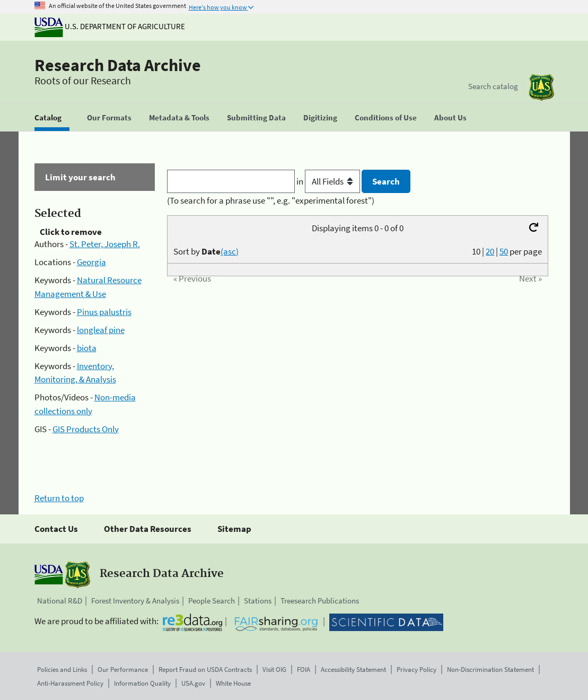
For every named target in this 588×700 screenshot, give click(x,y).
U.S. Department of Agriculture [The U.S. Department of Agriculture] (110, 26)
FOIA (304, 670)
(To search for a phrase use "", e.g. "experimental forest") (271, 200)
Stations (258, 601)
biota (87, 348)
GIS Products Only (86, 429)
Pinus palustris (104, 312)
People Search (212, 601)
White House (233, 683)
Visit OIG (274, 670)
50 (504, 251)
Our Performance (123, 670)
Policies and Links (62, 670)
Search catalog (493, 86)
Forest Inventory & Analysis (135, 601)
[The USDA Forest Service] (541, 87)
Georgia (91, 262)
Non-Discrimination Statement (490, 670)
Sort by (206, 251)
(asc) (230, 251)
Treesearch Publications (320, 601)
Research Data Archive (118, 65)
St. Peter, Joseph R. (105, 244)
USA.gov (193, 683)
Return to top (59, 498)
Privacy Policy (416, 670)
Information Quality (142, 683)
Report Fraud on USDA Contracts (205, 670)
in (329, 181)
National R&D (60, 601)
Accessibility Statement (353, 670)
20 (490, 251)
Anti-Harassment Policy (70, 683)
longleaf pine (101, 330)
